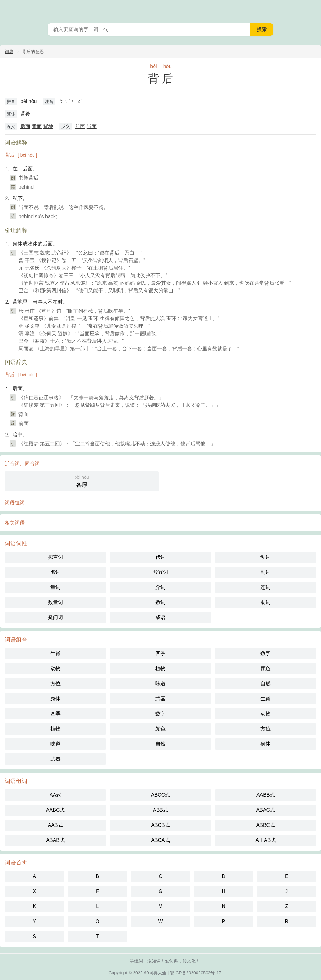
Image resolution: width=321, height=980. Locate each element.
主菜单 (312, 9)
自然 (266, 684)
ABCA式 (160, 840)
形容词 (160, 572)
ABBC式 (266, 825)
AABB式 (266, 795)
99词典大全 (155, 973)
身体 (55, 699)
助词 (266, 602)
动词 (266, 557)
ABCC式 (160, 795)
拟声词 (55, 557)
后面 (25, 126)
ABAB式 (55, 840)
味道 (160, 684)
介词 (160, 587)
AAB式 (55, 825)
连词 (266, 587)
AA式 (55, 795)
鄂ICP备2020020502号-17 (195, 973)
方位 (55, 684)
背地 (48, 126)
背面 (37, 126)
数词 (160, 602)
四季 (160, 653)
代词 (160, 557)
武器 (160, 699)
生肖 (55, 653)
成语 (160, 617)
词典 (9, 51)
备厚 (82, 481)
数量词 (55, 602)
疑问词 (55, 617)
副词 (266, 572)
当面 (92, 126)
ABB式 (160, 810)
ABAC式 (266, 810)
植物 (160, 668)
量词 (55, 587)
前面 (80, 126)
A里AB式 (266, 840)
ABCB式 (160, 825)
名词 (55, 572)
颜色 (266, 668)
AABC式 (55, 810)
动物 (55, 668)
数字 (266, 653)
